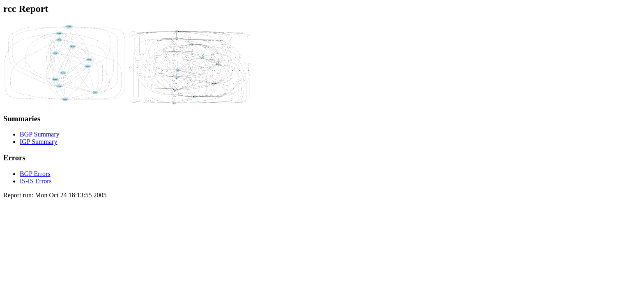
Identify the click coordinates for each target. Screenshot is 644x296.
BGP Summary (40, 134)
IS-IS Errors (36, 181)
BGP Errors (35, 174)
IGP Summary (38, 142)
